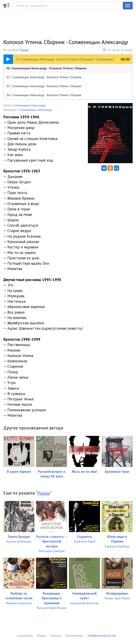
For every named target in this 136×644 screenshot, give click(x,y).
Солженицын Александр (29, 105)
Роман (24, 50)
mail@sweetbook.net (102, 636)
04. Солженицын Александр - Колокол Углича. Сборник (44, 95)
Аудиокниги (25, 636)
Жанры (42, 636)
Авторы (56, 636)
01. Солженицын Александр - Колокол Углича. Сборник (47, 68)
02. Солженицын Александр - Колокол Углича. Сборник (44, 77)
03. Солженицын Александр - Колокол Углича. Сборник (44, 86)
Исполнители (74, 636)
